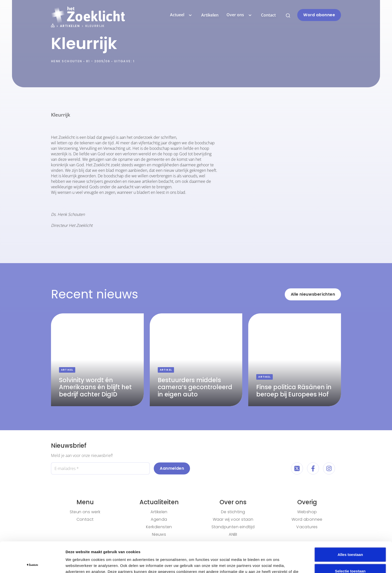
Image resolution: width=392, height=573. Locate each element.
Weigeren (350, 557)
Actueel (182, 15)
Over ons (240, 15)
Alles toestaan (350, 524)
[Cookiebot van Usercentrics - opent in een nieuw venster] (32, 563)
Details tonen (270, 563)
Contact (268, 15)
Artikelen (210, 15)
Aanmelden (172, 468)
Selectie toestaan (350, 540)
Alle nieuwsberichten (313, 294)
